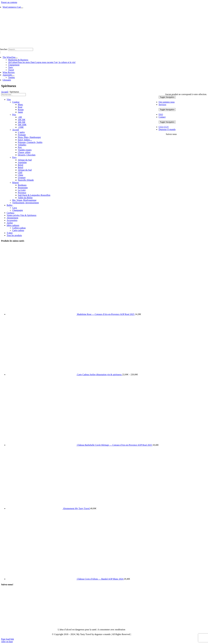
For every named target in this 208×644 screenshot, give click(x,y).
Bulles (10, 205)
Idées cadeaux (13, 225)
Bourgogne (23, 188)
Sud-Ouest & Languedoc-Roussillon (34, 195)
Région (15, 183)
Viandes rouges (25, 150)
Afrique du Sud (25, 160)
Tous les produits (14, 235)
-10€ (20, 117)
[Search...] (21, 49)
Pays (14, 157)
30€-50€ (22, 122)
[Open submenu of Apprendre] (13, 76)
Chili (20, 172)
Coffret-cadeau (19, 228)
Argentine (22, 162)
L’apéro (21, 132)
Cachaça (10, 213)
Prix (14, 115)
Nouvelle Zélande (26, 180)
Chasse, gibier (24, 152)
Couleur (16, 102)
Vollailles (22, 145)
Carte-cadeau (18, 230)
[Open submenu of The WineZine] (16, 58)
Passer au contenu (9, 2)
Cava (15, 208)
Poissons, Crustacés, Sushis (30, 142)
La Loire (22, 190)
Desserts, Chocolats (27, 155)
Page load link (8, 639)
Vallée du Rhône (25, 198)
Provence (22, 193)
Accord (16, 130)
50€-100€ (22, 125)
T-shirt (10, 233)
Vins (9, 99)
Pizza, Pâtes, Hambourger (29, 137)
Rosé (20, 107)
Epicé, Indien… (25, 140)
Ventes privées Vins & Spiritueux (22, 215)
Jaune (20, 112)
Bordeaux (22, 185)
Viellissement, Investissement (26, 203)
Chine (20, 175)
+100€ (21, 127)
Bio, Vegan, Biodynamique (24, 200)
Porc (20, 147)
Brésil (20, 165)
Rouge (21, 110)
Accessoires (12, 220)
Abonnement (12, 218)
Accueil (5, 92)
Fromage (22, 135)
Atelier (10, 223)
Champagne (18, 210)
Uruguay (22, 177)
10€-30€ (22, 120)
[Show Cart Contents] (22, 8)
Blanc (20, 105)
